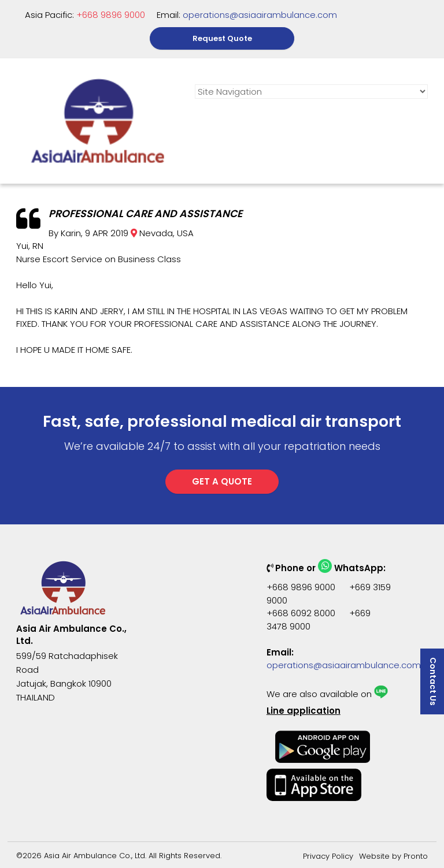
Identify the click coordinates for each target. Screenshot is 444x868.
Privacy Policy (328, 856)
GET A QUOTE (222, 481)
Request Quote (222, 38)
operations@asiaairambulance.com (260, 15)
